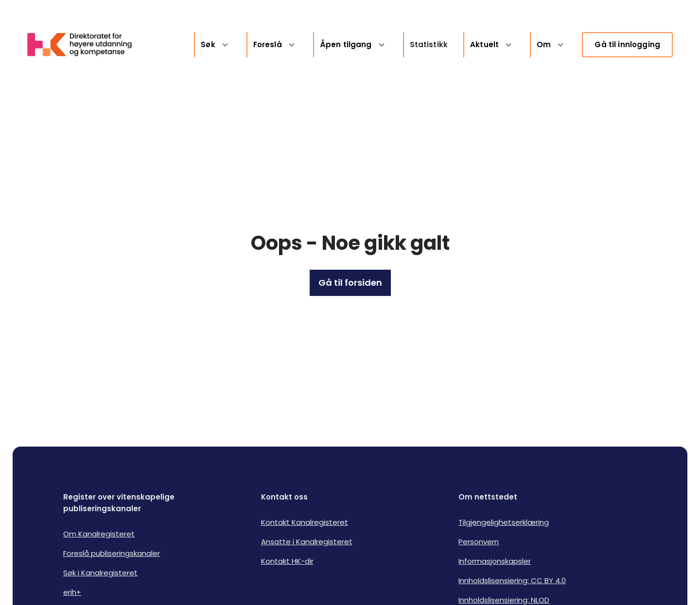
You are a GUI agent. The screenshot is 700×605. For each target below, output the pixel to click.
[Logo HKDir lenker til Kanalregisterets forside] (86, 45)
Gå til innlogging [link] (627, 44)
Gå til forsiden (350, 283)
